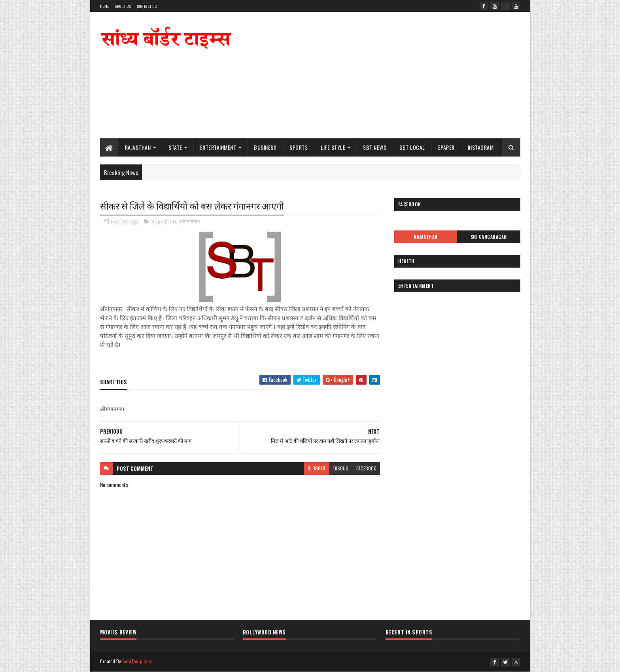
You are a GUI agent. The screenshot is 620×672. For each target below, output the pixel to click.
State (175, 147)
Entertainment (218, 147)
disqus (341, 468)
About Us (123, 6)
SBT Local (412, 147)
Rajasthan (138, 147)
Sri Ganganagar (489, 237)
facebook (366, 468)
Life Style (333, 147)
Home (105, 6)
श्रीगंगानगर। (190, 221)
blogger (317, 468)
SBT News (375, 147)
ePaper (446, 147)
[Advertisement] (376, 75)
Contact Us (147, 6)
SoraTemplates (137, 661)
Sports (299, 147)
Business (265, 147)
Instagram (481, 147)
